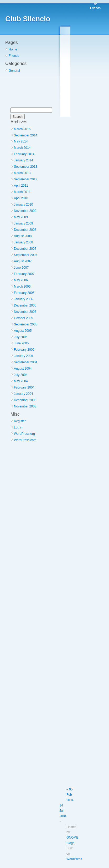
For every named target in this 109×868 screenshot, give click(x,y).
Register (20, 421)
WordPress (74, 859)
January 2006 (24, 299)
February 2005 (24, 350)
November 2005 (25, 312)
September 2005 (26, 324)
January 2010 (24, 205)
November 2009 (25, 211)
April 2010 (21, 198)
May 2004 (21, 381)
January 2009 (24, 223)
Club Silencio (28, 19)
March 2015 (22, 129)
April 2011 (21, 186)
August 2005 (23, 331)
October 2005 (24, 318)
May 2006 (21, 280)
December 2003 (25, 400)
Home (13, 49)
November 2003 (25, 406)
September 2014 (26, 135)
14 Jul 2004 (63, 811)
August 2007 (23, 261)
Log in (18, 427)
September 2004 (26, 362)
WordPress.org (24, 434)
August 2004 (23, 369)
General (14, 71)
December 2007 (25, 249)
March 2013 (22, 173)
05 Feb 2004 (70, 795)
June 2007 (21, 268)
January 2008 (24, 242)
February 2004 (24, 387)
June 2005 (21, 343)
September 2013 (26, 167)
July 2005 (21, 337)
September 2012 (26, 179)
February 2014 (24, 154)
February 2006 (24, 293)
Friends (95, 8)
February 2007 (24, 274)
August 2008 (23, 236)
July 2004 (21, 375)
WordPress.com (25, 440)
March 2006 (22, 287)
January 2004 (24, 394)
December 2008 (25, 230)
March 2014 (22, 148)
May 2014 (21, 141)
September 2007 (26, 255)
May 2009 (21, 217)
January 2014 (24, 160)
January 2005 (24, 356)
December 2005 (25, 305)
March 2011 (22, 192)
